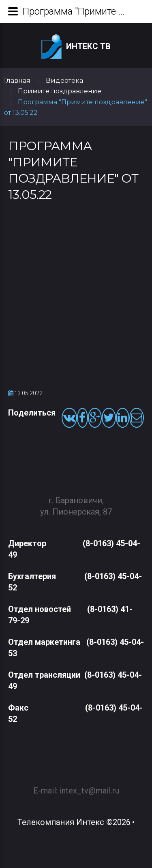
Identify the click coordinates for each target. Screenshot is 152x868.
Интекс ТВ (76, 47)
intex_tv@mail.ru (89, 787)
